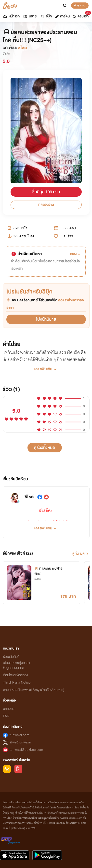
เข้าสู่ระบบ (80, 5)
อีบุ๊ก (46, 16)
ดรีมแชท (82, 15)
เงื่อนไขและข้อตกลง (15, 675)
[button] (75, 254)
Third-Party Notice (17, 683)
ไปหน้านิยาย (46, 319)
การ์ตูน (62, 16)
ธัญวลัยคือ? (11, 657)
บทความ (9, 709)
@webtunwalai (20, 742)
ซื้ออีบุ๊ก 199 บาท (46, 192)
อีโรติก (6, 54)
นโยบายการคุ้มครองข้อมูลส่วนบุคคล (16, 665)
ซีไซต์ (22, 48)
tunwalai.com (20, 735)
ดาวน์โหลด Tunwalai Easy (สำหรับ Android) (34, 690)
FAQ (6, 716)
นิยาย (30, 16)
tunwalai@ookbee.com (26, 750)
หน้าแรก (11, 16)
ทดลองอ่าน (46, 205)
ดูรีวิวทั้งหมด (45, 448)
